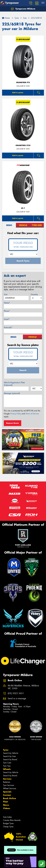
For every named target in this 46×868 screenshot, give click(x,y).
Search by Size (9, 756)
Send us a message (17, 699)
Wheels (7, 769)
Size (6, 294)
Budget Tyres (8, 823)
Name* (7, 303)
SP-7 (23, 208)
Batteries (7, 782)
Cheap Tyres (8, 827)
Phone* (7, 311)
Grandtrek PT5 (23, 82)
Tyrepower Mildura (23, 9)
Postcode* (8, 327)
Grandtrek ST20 (23, 145)
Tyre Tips (7, 766)
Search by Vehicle (11, 753)
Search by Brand (10, 759)
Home (6, 18)
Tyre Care (7, 763)
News (6, 805)
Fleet (6, 802)
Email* (7, 319)
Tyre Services (9, 785)
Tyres (6, 750)
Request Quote (13, 423)
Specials (7, 792)
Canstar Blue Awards (12, 820)
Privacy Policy (16, 414)
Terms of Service (32, 414)
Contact (7, 795)
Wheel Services (10, 788)
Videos (7, 808)
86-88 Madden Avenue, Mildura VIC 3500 (23, 687)
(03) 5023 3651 (16, 693)
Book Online (10, 798)
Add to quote (18, 92)
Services (7, 779)
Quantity (34, 294)
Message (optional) (12, 393)
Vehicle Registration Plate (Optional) (14, 384)
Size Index (7, 817)
